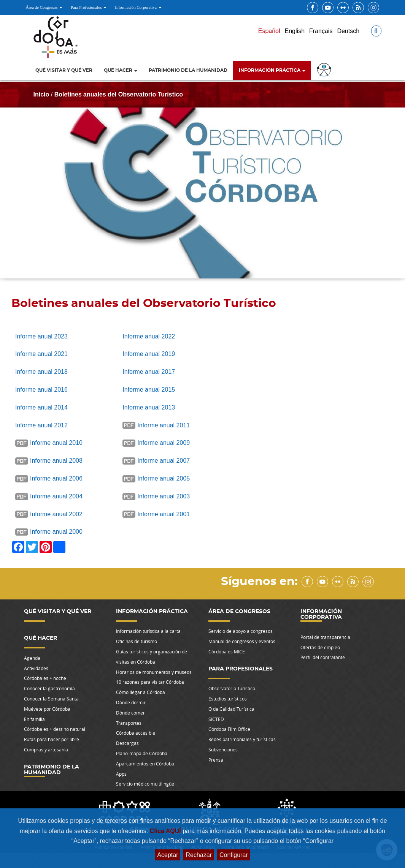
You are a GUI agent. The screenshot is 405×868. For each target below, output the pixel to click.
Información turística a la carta (148, 631)
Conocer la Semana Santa (51, 699)
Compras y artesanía (46, 749)
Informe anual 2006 (56, 478)
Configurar (234, 855)
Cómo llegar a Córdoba (141, 692)
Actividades (36, 668)
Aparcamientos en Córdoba (145, 764)
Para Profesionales (89, 7)
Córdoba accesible (136, 733)
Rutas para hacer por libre (52, 739)
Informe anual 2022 (149, 336)
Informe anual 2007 (164, 461)
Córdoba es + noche (45, 678)
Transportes (129, 723)
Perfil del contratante (323, 657)
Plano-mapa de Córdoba (142, 753)
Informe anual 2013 (149, 407)
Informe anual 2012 (41, 425)
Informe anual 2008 (56, 461)
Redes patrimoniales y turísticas (242, 739)
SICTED (216, 719)
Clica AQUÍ (166, 831)
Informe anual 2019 (149, 354)
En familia (34, 719)
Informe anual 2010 (56, 443)
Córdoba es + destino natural (55, 729)
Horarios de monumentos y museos (154, 672)
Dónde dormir (131, 702)
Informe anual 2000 (56, 532)
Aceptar (168, 855)
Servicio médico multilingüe (145, 784)
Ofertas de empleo (320, 647)
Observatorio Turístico (232, 688)
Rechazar (199, 855)
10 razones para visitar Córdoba (150, 682)
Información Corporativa (138, 7)
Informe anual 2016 (41, 390)
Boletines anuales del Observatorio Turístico (119, 94)
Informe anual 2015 (149, 390)
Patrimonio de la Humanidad (188, 70)
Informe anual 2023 (41, 336)
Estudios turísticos (228, 699)
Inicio (41, 94)
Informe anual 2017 (149, 372)
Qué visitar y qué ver (64, 70)
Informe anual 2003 (164, 496)
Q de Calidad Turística (231, 709)
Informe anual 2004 (56, 496)
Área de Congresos (44, 7)
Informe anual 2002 (56, 514)
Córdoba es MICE (227, 651)
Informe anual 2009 (164, 443)
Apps (121, 774)
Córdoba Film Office (229, 729)
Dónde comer (130, 713)
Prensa (216, 760)
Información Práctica (272, 70)
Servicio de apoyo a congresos (241, 631)
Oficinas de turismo (137, 641)
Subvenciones (223, 749)
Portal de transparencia (325, 637)
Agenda (32, 658)
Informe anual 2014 (41, 407)
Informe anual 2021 (41, 354)
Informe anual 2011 (164, 425)
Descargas (127, 743)
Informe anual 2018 (41, 372)
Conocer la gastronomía (49, 688)
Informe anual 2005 (164, 478)
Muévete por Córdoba (47, 709)
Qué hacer (121, 70)
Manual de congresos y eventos (242, 641)
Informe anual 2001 (164, 514)
